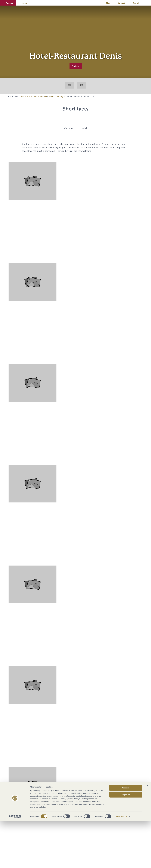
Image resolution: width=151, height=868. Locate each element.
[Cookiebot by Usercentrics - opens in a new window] (15, 864)
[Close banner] (147, 833)
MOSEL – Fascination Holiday (34, 96)
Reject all (126, 842)
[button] (8, 3)
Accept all (126, 835)
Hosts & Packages (57, 96)
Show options (121, 863)
